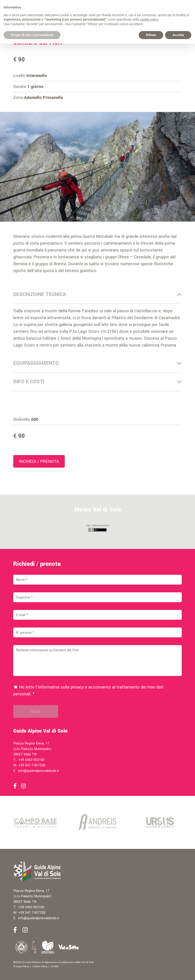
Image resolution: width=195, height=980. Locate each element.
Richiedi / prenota (39, 461)
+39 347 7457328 (32, 765)
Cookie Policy (40, 966)
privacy (77, 687)
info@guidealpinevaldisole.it (39, 771)
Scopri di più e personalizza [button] (32, 35)
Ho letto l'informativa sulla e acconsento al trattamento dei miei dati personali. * (88, 691)
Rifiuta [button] (151, 35)
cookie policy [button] (149, 19)
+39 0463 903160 (31, 760)
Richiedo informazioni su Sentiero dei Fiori (97, 661)
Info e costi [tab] (97, 382)
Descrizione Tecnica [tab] (97, 294)
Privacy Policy (21, 966)
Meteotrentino (101, 526)
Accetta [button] (178, 35)
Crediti (55, 966)
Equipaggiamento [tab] (97, 363)
